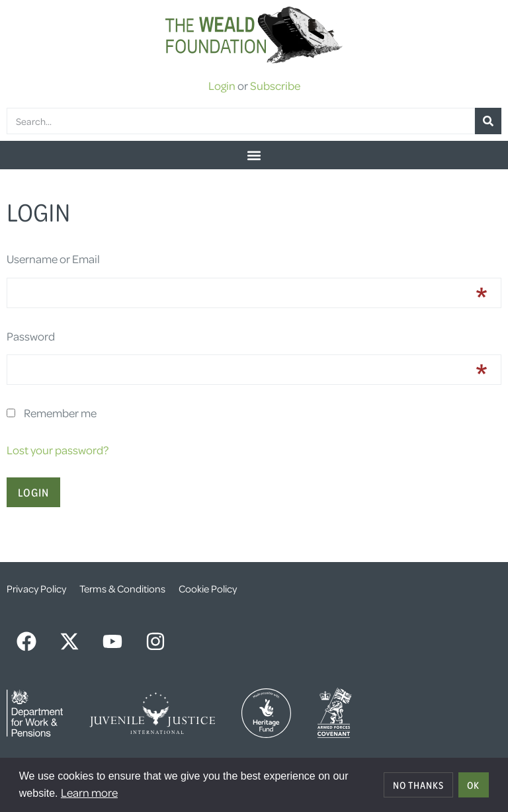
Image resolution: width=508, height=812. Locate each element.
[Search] (488, 121)
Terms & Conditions (122, 589)
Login (222, 85)
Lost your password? (58, 450)
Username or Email (53, 259)
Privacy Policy (36, 589)
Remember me (60, 413)
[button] (254, 155)
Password (31, 336)
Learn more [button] (89, 792)
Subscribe (275, 85)
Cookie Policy (208, 589)
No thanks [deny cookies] (418, 785)
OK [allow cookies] (473, 785)
